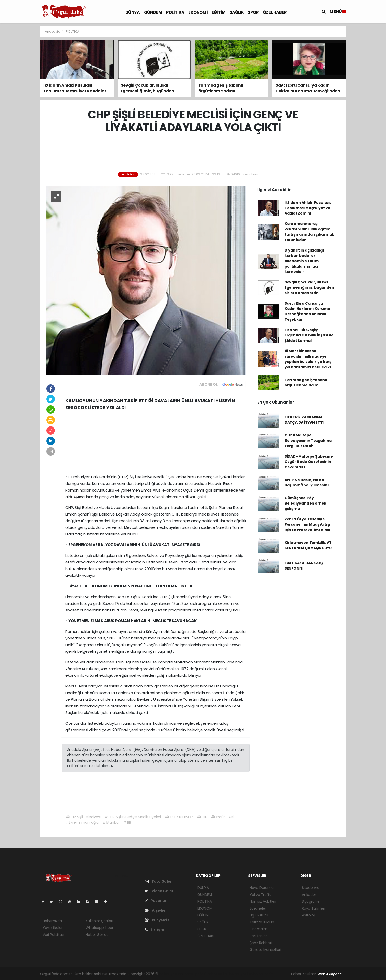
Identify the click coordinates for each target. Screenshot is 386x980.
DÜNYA (133, 12)
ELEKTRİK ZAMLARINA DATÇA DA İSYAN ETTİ (304, 420)
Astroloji (308, 915)
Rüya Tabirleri (313, 908)
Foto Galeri (159, 881)
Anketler (309, 895)
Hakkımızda (52, 921)
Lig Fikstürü (259, 915)
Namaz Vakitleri (263, 901)
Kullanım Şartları (99, 921)
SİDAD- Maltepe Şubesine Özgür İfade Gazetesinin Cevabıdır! (309, 462)
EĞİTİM (219, 12)
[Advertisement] (367, 102)
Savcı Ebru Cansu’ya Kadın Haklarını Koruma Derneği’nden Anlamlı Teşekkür (307, 311)
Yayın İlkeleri (53, 928)
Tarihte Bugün (262, 922)
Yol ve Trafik (260, 895)
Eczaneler (258, 908)
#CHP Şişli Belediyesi (83, 817)
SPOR (253, 12)
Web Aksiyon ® (330, 974)
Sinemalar (258, 929)
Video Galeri (159, 891)
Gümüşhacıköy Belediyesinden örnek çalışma (305, 503)
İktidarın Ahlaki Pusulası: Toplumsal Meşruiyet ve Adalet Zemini (308, 208)
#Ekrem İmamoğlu (82, 822)
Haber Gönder (98, 935)
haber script (264, 974)
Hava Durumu (262, 888)
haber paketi (195, 974)
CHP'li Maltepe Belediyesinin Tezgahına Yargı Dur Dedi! (308, 441)
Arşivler (155, 910)
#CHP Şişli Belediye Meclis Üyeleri (133, 817)
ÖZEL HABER (275, 12)
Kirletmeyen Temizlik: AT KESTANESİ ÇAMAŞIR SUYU (308, 545)
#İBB (127, 822)
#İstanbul (111, 822)
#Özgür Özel (222, 817)
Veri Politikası (53, 935)
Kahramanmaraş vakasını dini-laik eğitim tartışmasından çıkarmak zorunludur (309, 232)
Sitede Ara (311, 888)
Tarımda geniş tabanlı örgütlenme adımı (306, 382)
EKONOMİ (198, 12)
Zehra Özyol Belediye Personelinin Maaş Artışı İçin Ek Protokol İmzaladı (307, 524)
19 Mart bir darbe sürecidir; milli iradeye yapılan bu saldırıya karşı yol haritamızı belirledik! (309, 359)
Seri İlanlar (258, 936)
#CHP (202, 817)
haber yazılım (241, 974)
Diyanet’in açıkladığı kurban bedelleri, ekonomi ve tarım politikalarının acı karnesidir (304, 261)
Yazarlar (156, 901)
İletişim (155, 930)
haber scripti (218, 974)
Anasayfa (53, 32)
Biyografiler (311, 901)
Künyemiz (157, 920)
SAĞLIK (237, 12)
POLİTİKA (175, 12)
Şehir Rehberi (261, 943)
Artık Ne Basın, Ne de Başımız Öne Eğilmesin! (307, 482)
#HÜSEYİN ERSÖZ (179, 817)
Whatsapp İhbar (99, 928)
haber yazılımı (171, 974)
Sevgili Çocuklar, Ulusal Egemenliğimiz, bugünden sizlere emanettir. (309, 287)
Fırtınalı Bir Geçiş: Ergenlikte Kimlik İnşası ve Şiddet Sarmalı (309, 335)
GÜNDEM (153, 12)
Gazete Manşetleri (265, 950)
